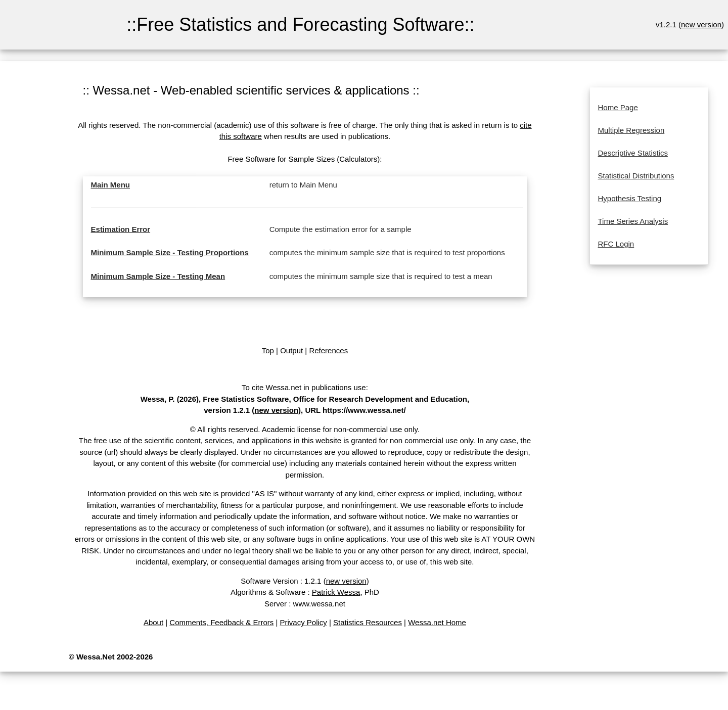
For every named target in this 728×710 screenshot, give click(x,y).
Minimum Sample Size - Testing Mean (158, 276)
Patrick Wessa (336, 592)
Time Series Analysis (633, 221)
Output (291, 350)
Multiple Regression (631, 130)
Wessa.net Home (437, 622)
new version (701, 25)
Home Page (618, 107)
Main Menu (111, 185)
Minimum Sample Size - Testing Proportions (170, 252)
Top (268, 350)
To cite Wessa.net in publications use (304, 387)
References (328, 350)
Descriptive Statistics (633, 153)
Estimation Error (121, 229)
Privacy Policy (303, 622)
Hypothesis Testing (630, 198)
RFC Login (616, 244)
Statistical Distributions (636, 176)
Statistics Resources (368, 622)
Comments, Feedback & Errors (221, 622)
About (153, 622)
